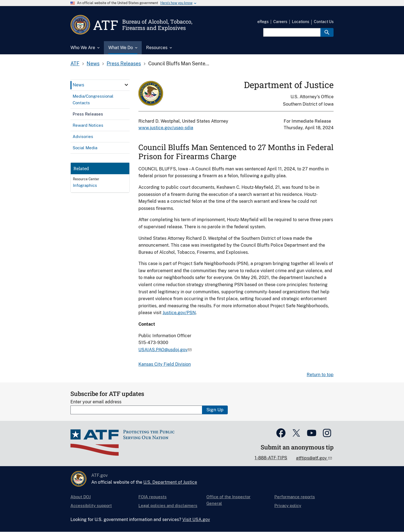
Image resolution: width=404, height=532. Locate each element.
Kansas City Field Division (165, 364)
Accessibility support (91, 506)
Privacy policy (288, 506)
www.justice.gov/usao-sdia (166, 128)
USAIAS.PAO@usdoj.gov (163, 350)
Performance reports (295, 497)
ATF (75, 64)
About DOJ (81, 497)
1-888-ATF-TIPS (271, 458)
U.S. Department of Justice (170, 482)
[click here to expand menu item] (126, 85)
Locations (301, 22)
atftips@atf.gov (312, 458)
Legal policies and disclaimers (168, 506)
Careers (280, 22)
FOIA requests (153, 497)
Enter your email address (96, 402)
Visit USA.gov (196, 520)
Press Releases (124, 64)
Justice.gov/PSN (179, 313)
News (93, 64)
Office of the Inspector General (228, 500)
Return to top (320, 375)
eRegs (263, 22)
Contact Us (324, 22)
